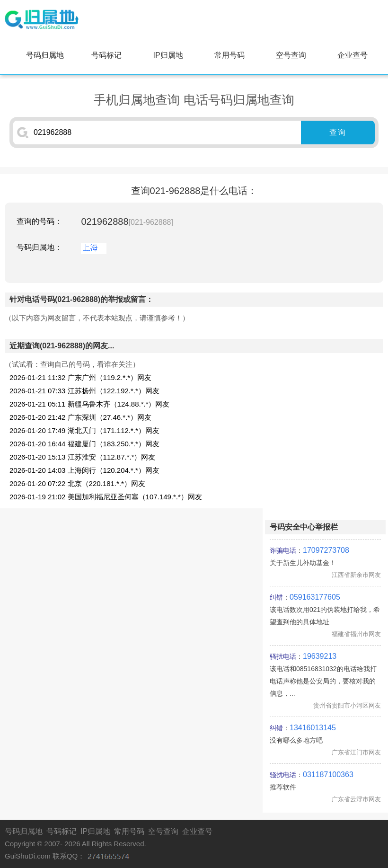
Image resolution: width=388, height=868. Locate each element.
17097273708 (326, 550)
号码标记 (106, 55)
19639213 (320, 656)
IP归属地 (168, 55)
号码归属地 (45, 55)
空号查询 (291, 55)
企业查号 (353, 55)
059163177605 (315, 597)
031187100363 (328, 775)
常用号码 (229, 55)
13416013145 (313, 728)
